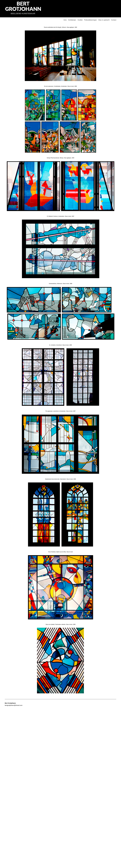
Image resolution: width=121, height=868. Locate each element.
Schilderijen (72, 20)
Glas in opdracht (104, 20)
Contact (114, 20)
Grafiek (80, 20)
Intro (65, 20)
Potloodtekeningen (90, 20)
